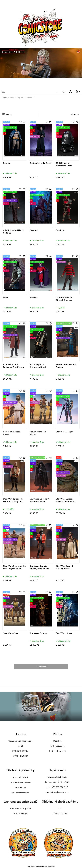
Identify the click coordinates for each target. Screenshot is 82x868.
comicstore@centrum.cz (57, 792)
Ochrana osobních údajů (21, 802)
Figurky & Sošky (8, 98)
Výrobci (30, 98)
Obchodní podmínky (21, 770)
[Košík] (78, 92)
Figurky (21, 98)
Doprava (21, 734)
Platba (57, 734)
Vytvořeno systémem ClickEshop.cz (41, 867)
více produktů (41, 667)
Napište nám (57, 770)
